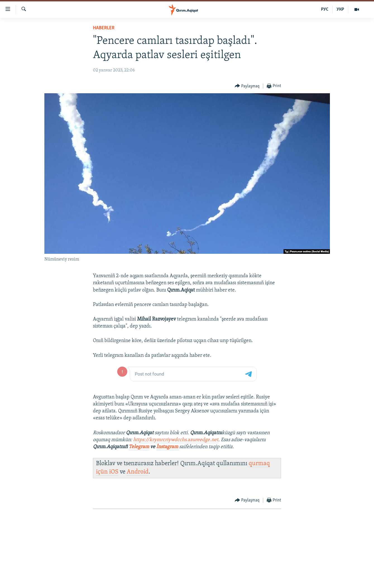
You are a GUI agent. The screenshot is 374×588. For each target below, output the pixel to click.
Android (138, 472)
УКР (340, 9)
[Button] (247, 86)
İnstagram (168, 447)
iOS (114, 472)
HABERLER (104, 28)
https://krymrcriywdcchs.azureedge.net (176, 440)
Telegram (139, 447)
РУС (325, 9)
